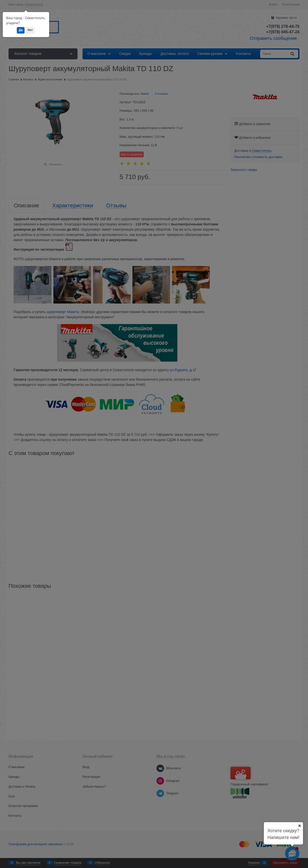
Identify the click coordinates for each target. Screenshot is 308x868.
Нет (30, 30)
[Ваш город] (299, 826)
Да (21, 30)
